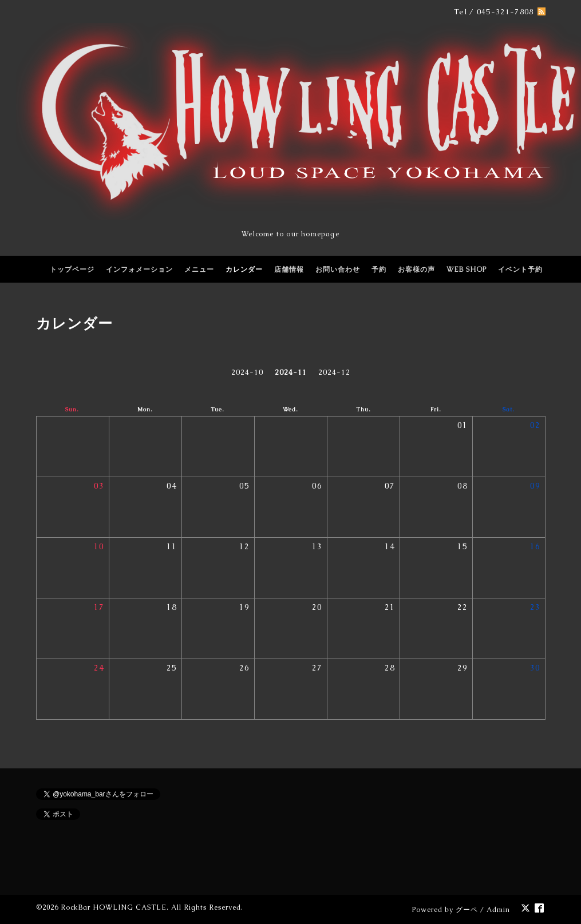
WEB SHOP (467, 269)
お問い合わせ (338, 269)
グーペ (467, 910)
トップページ (72, 269)
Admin (498, 910)
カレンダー (244, 269)
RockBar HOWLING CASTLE (114, 907)
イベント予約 (520, 269)
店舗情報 (289, 269)
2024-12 (334, 372)
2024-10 (247, 372)
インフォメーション (139, 269)
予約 (379, 269)
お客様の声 (416, 269)
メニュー (199, 269)
